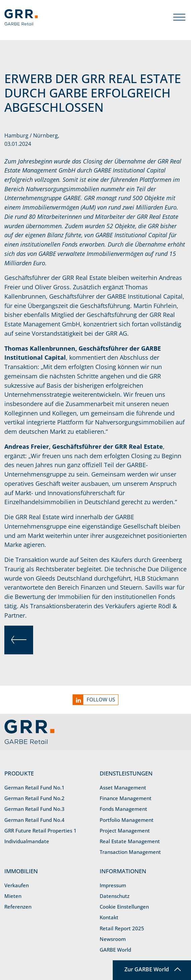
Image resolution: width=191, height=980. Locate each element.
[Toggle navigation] (179, 17)
